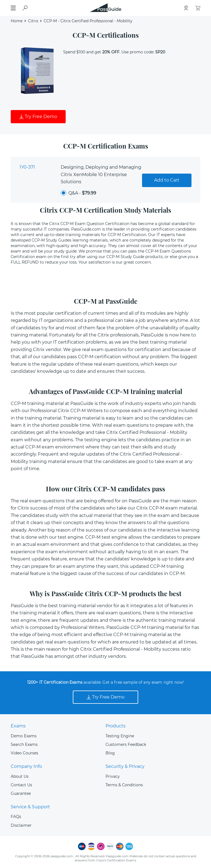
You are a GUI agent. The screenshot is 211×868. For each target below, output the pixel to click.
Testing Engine (120, 736)
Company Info (26, 766)
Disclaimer (21, 825)
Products (116, 726)
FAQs (16, 817)
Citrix (33, 21)
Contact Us (21, 785)
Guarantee (21, 793)
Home (17, 21)
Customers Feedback (126, 744)
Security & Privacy (125, 766)
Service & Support (30, 807)
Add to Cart (167, 180)
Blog (110, 753)
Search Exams (24, 744)
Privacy (113, 776)
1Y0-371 (27, 167)
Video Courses (24, 753)
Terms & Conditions (124, 785)
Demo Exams (24, 736)
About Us (20, 776)
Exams (18, 726)
